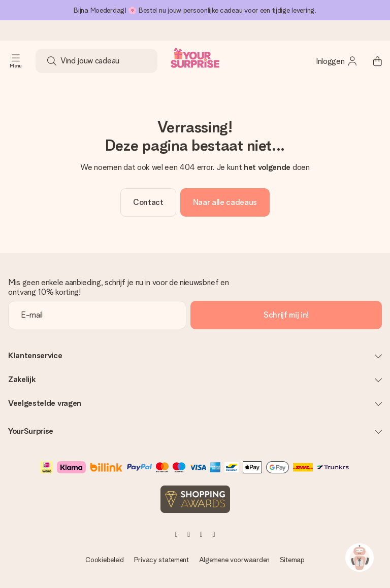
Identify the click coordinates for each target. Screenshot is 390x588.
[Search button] (52, 61)
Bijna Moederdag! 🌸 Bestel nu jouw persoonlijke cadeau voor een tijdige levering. (195, 10)
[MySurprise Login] (337, 61)
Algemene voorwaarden (234, 560)
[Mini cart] (372, 61)
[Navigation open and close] (16, 61)
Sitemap (292, 560)
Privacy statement (161, 560)
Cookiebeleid (105, 560)
